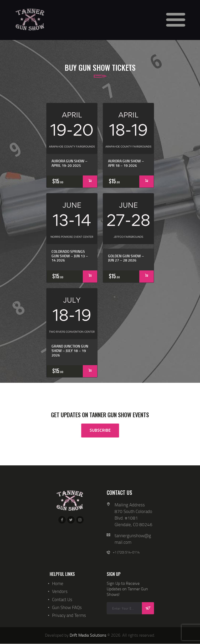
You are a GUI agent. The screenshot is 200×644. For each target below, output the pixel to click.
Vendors (60, 591)
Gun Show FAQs (67, 607)
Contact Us (62, 599)
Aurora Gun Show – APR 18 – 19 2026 (126, 163)
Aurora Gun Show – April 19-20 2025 (70, 163)
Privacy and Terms (69, 615)
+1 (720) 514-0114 (126, 552)
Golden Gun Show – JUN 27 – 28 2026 (126, 258)
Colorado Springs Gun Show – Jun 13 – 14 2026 (70, 256)
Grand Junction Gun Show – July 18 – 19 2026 (70, 351)
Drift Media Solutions (88, 635)
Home (58, 583)
